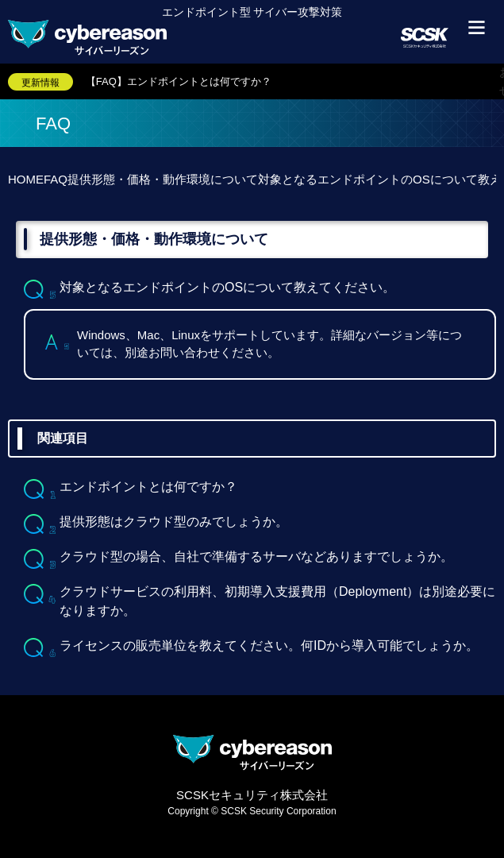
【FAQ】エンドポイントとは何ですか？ (179, 81)
